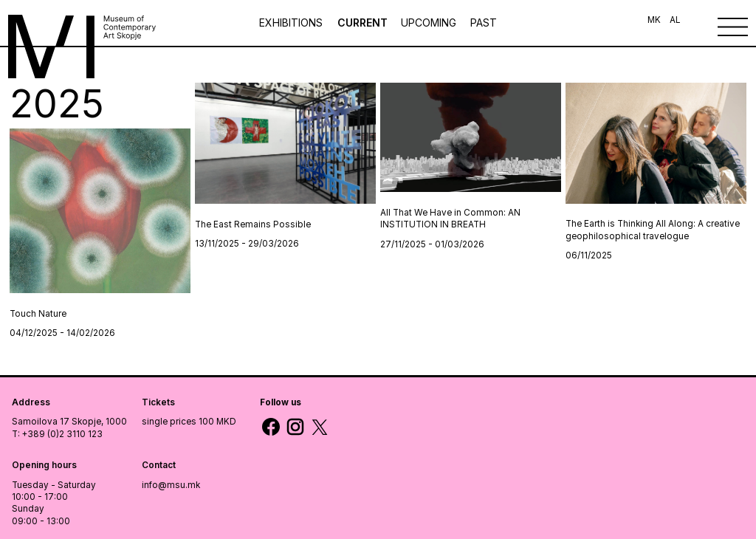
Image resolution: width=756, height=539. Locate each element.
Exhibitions (292, 23)
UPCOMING (429, 23)
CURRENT (362, 23)
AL (675, 20)
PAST (484, 23)
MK (654, 20)
